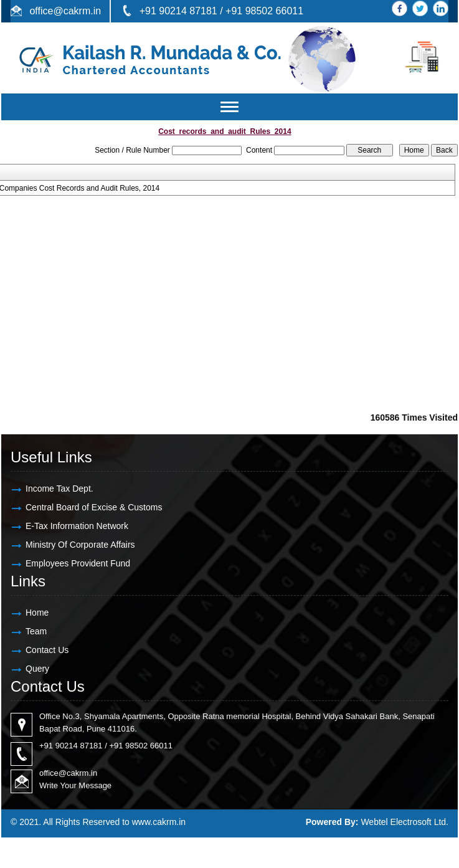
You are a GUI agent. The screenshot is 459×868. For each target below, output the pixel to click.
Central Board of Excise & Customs (94, 507)
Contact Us (47, 650)
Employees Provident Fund (78, 563)
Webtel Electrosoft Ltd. (405, 822)
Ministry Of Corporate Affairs (80, 545)
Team (36, 631)
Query (37, 669)
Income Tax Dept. (59, 489)
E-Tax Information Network (77, 526)
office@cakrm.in (65, 11)
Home (37, 613)
